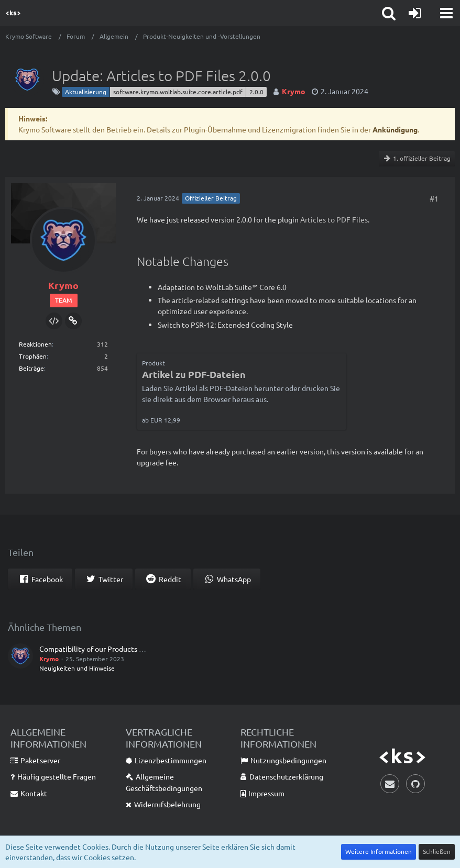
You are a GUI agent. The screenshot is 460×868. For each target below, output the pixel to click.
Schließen (437, 851)
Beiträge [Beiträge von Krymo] (31, 368)
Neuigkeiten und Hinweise (77, 668)
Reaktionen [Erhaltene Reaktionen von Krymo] (35, 344)
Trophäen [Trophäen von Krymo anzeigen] (33, 356)
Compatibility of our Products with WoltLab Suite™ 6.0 (129, 649)
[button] (446, 13)
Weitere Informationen (379, 851)
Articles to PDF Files (334, 219)
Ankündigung (395, 129)
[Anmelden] (415, 13)
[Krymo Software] (13, 13)
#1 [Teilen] (434, 198)
